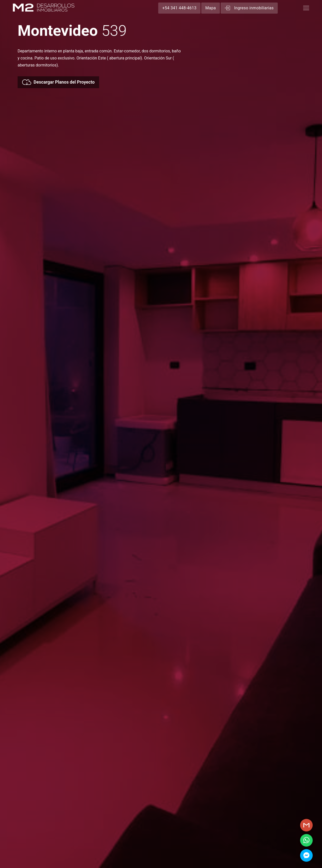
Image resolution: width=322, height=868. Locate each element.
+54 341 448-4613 (179, 8)
